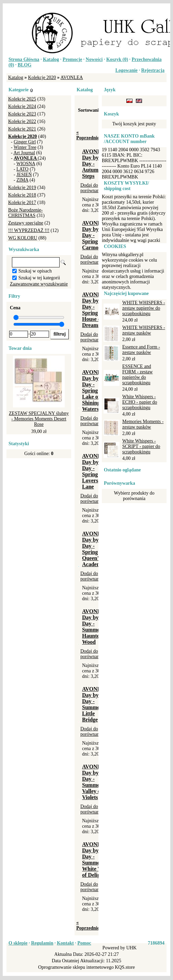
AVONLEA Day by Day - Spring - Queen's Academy (95, 549)
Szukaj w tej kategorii (39, 278)
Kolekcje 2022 (22, 121)
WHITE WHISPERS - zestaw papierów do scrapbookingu (144, 308)
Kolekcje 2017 (22, 203)
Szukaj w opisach (35, 271)
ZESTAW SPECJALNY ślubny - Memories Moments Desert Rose (39, 419)
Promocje (72, 59)
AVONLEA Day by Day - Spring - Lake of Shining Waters (95, 391)
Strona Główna (24, 59)
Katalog (51, 59)
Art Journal (24, 153)
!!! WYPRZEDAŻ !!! (29, 230)
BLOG (25, 65)
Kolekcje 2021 (22, 129)
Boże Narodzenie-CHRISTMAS (25, 213)
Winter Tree (25, 147)
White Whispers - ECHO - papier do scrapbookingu (140, 402)
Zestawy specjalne (26, 223)
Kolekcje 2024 (22, 106)
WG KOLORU (23, 238)
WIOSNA (26, 164)
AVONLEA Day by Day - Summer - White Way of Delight (95, 860)
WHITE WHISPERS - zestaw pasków (144, 330)
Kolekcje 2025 (22, 99)
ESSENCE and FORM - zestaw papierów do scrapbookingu (137, 375)
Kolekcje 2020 (42, 77)
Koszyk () (117, 59)
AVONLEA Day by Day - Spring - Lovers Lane (95, 471)
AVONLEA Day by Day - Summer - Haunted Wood (95, 627)
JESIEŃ (24, 175)
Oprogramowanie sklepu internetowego (76, 967)
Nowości (94, 59)
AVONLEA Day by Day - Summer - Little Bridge (95, 704)
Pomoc (84, 943)
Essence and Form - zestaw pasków (141, 350)
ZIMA (22, 180)
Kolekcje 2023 (22, 114)
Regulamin (42, 943)
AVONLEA (72, 77)
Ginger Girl (25, 142)
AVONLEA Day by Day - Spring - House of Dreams (95, 310)
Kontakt (65, 943)
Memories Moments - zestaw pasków (143, 424)
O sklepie (18, 943)
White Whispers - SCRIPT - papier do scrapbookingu (141, 446)
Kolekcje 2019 (22, 188)
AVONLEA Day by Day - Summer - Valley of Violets (95, 782)
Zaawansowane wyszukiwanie (39, 284)
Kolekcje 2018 (22, 195)
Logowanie (127, 70)
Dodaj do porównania (92, 188)
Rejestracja (153, 70)
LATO (22, 169)
